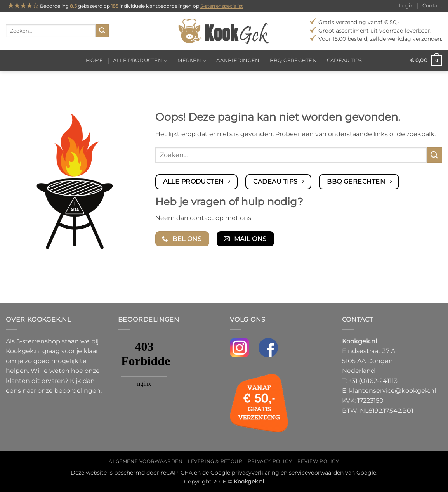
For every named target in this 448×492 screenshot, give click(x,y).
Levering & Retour (215, 461)
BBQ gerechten (293, 60)
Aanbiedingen (238, 60)
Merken (192, 61)
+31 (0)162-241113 (373, 381)
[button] (426, 61)
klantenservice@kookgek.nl (392, 391)
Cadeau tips (345, 60)
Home (94, 60)
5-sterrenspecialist (222, 6)
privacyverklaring (255, 473)
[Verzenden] (102, 31)
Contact (432, 6)
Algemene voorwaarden (146, 461)
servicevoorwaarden (316, 473)
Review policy (318, 461)
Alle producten (140, 61)
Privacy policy (270, 461)
